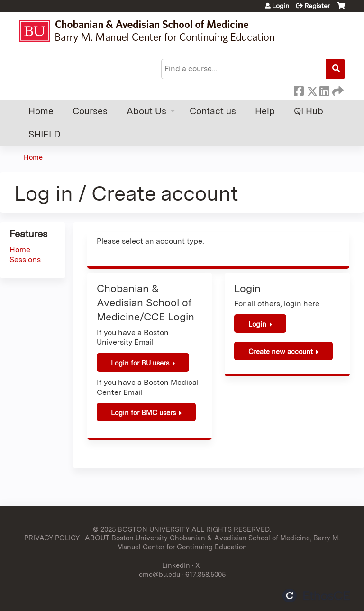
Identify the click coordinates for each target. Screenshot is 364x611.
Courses (90, 111)
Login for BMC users (143, 413)
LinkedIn (324, 90)
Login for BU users (140, 363)
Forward (337, 90)
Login (281, 6)
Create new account (281, 351)
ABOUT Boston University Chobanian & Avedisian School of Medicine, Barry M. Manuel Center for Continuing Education (212, 542)
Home (41, 111)
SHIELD (45, 134)
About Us (146, 111)
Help (265, 111)
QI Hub (309, 111)
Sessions (25, 260)
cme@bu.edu (159, 574)
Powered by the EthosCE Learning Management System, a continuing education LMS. (316, 596)
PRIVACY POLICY (52, 538)
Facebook (299, 90)
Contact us (213, 111)
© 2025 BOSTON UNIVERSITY (141, 529)
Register (317, 6)
